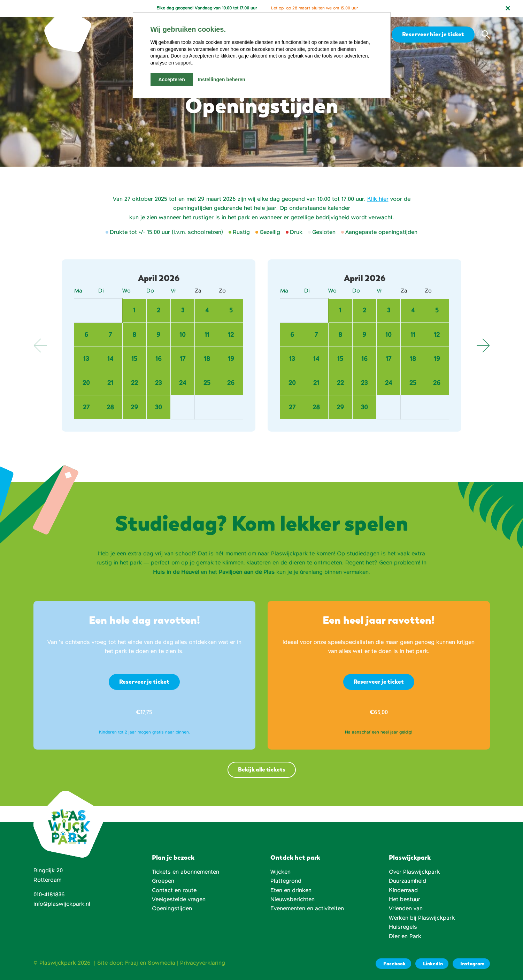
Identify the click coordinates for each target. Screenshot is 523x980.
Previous (40, 345)
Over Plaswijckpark (414, 872)
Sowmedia (161, 963)
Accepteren (172, 79)
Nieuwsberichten (293, 899)
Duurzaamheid (407, 881)
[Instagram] (471, 964)
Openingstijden (172, 909)
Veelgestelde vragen (179, 899)
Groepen (163, 881)
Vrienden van (406, 909)
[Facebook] (393, 964)
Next (483, 345)
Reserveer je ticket (144, 682)
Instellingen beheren (222, 79)
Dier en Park (405, 936)
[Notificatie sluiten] (508, 8)
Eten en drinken (291, 890)
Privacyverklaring (203, 963)
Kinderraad (403, 890)
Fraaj (132, 963)
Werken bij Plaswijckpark (422, 918)
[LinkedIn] (432, 964)
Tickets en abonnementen (186, 872)
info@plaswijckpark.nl (62, 904)
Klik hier (378, 199)
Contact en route (174, 890)
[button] (486, 35)
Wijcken (280, 872)
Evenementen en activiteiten (307, 909)
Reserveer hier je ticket (432, 34)
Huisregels (403, 927)
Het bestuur (405, 899)
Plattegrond (286, 881)
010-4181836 (49, 895)
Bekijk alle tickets (262, 770)
